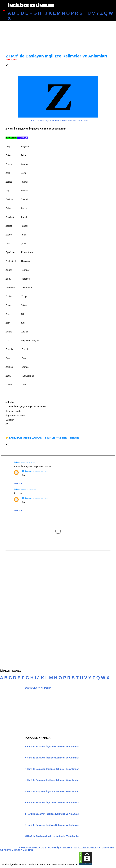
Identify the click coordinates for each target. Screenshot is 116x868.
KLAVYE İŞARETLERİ (59, 848)
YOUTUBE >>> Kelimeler (38, 688)
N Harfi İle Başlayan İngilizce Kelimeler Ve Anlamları (52, 791)
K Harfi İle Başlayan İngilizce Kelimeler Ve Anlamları (52, 769)
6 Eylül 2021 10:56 (41, 498)
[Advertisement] (58, 29)
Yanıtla (18, 484)
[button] (7, 66)
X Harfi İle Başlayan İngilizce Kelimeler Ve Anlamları (52, 758)
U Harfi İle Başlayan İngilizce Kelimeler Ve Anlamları (52, 780)
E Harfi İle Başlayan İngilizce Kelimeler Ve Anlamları (52, 747)
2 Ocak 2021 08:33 (28, 490)
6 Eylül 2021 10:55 (41, 471)
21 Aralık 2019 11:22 (29, 463)
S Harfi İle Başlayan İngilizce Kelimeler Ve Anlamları (52, 825)
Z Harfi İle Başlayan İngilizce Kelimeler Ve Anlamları (58, 120)
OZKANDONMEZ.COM (33, 848)
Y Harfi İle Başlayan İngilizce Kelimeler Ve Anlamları (52, 803)
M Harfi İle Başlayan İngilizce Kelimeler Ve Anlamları (52, 836)
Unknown (27, 471)
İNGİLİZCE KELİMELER (31, 5)
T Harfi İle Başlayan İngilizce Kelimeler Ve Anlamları (52, 814)
